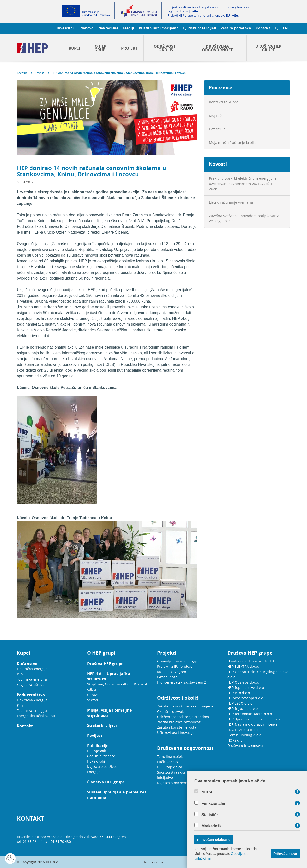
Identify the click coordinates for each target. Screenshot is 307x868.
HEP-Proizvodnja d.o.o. (246, 698)
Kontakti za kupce (224, 102)
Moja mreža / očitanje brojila (233, 142)
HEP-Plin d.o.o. (239, 693)
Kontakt (263, 28)
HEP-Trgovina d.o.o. (243, 709)
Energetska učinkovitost (36, 716)
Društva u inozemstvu (245, 745)
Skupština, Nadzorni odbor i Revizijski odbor (118, 687)
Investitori (66, 28)
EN (285, 28)
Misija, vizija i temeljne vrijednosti (109, 713)
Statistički (211, 815)
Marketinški (212, 826)
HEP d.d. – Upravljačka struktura (109, 676)
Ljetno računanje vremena (231, 202)
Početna (22, 73)
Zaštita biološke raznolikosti (180, 722)
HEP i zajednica (170, 767)
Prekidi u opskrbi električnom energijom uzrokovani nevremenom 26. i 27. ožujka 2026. (243, 183)
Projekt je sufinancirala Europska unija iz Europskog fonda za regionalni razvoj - (208, 9)
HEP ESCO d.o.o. (240, 703)
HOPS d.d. (236, 740)
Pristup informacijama (159, 28)
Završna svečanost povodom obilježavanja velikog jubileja (244, 218)
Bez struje (217, 129)
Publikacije (98, 746)
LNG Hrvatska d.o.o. (243, 730)
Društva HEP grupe (268, 48)
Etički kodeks (168, 762)
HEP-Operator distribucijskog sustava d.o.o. (258, 674)
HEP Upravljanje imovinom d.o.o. (254, 719)
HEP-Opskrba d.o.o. (243, 682)
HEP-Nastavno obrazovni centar (253, 724)
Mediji (128, 28)
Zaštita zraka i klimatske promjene (185, 706)
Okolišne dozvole (171, 711)
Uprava (93, 695)
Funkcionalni (213, 804)
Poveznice (221, 88)
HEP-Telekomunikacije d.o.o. (250, 714)
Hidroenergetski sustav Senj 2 (181, 682)
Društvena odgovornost (217, 48)
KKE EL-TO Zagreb (172, 672)
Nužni (207, 792)
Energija (94, 772)
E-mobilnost (167, 677)
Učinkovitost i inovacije (176, 733)
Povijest (95, 736)
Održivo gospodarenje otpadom (183, 717)
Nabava (87, 28)
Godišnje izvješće (101, 756)
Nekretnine (108, 28)
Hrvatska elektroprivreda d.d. (251, 661)
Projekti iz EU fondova (175, 666)
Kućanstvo (27, 664)
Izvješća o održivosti (103, 767)
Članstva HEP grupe (106, 782)
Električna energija (32, 669)
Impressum (153, 862)
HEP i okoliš (96, 761)
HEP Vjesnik (97, 751)
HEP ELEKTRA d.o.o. (243, 666)
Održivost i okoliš (166, 48)
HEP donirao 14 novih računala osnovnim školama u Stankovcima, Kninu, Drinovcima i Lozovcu (119, 73)
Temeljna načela (170, 756)
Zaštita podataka (236, 28)
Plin (20, 674)
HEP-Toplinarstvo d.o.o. (246, 687)
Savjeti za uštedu (31, 685)
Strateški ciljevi (102, 725)
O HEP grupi (100, 48)
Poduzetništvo (31, 695)
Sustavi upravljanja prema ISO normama (117, 795)
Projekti (130, 48)
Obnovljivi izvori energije (177, 661)
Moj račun (217, 115)
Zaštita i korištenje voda (177, 727)
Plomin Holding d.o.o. (245, 735)
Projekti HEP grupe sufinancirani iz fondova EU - (204, 15)
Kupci (74, 48)
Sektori (93, 700)
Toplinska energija (32, 679)
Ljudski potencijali (200, 28)
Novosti (40, 73)
